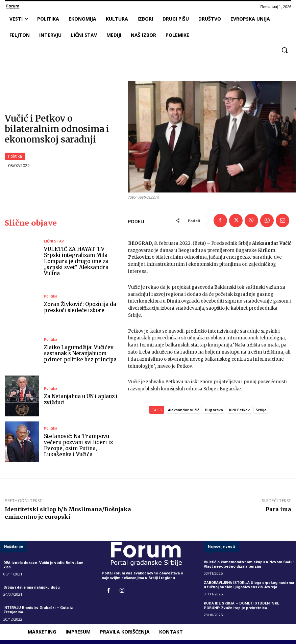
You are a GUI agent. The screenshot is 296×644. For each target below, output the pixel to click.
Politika (15, 156)
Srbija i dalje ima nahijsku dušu (32, 587)
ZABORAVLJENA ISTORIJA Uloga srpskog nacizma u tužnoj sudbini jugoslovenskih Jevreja (249, 585)
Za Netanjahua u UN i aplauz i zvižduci (81, 399)
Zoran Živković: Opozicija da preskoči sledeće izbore (80, 307)
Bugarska (214, 410)
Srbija (261, 410)
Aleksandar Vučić (183, 410)
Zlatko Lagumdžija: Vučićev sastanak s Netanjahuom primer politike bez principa (80, 353)
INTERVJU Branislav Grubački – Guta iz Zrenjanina (38, 610)
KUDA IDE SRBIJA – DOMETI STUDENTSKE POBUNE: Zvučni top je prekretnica (241, 606)
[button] (285, 50)
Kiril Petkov (239, 410)
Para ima (278, 510)
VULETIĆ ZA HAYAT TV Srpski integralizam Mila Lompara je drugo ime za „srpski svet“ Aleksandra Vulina (76, 261)
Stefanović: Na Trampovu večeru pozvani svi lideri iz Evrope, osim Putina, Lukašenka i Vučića (78, 445)
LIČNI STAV (54, 241)
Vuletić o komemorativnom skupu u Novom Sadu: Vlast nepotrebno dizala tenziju (249, 564)
